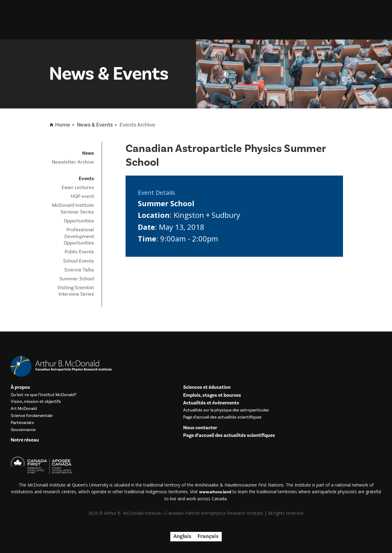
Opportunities (79, 221)
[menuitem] (182, 537)
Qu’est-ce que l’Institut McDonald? (44, 395)
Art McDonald (24, 409)
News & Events (95, 125)
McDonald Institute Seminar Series (73, 209)
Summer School (77, 279)
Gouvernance (23, 430)
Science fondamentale (32, 416)
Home (60, 125)
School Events (79, 261)
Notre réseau (25, 440)
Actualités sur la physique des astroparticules (226, 410)
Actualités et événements (211, 403)
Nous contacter (200, 428)
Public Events (79, 252)
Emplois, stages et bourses (212, 395)
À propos (20, 387)
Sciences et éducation (207, 387)
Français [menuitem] (208, 536)
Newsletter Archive (73, 162)
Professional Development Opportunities (79, 236)
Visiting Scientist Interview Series (76, 291)
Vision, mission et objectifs (36, 402)
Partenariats (22, 423)
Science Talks (79, 270)
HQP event (82, 196)
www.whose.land (215, 492)
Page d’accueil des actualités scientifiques (222, 417)
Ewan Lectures (78, 187)
